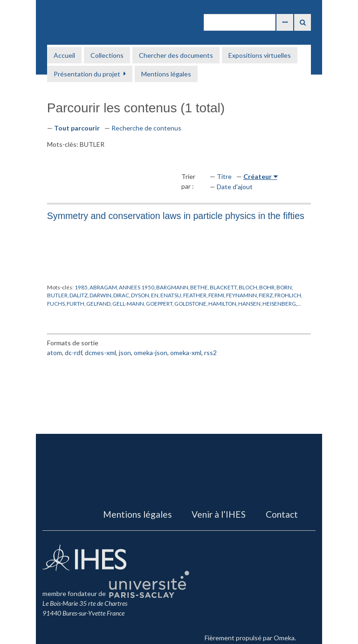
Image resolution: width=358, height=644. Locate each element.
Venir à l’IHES (219, 514)
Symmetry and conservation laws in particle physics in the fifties (176, 216)
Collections (107, 55)
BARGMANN (172, 287)
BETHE (199, 287)
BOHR (267, 287)
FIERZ (266, 295)
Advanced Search (285, 22)
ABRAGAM (103, 287)
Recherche (303, 22)
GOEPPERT (159, 303)
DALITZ (79, 295)
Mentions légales (166, 74)
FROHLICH (288, 295)
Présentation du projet (87, 74)
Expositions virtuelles (260, 55)
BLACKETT (223, 287)
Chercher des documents (176, 55)
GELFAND (98, 303)
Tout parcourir (77, 128)
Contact (282, 514)
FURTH (76, 303)
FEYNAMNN (241, 295)
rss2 (210, 353)
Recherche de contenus (146, 128)
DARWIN (100, 295)
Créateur (258, 176)
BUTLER (57, 295)
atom (55, 353)
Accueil (64, 55)
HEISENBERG (279, 303)
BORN (284, 287)
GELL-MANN (128, 303)
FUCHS (56, 303)
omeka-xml (186, 353)
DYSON (140, 295)
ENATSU (171, 295)
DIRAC (121, 295)
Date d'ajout (235, 187)
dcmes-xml (100, 353)
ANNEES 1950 (137, 287)
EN (155, 295)
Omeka (284, 638)
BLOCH (248, 287)
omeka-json (151, 353)
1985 (81, 287)
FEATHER (195, 295)
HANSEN (249, 303)
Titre (224, 176)
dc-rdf (73, 353)
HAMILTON (222, 303)
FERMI (216, 295)
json (125, 353)
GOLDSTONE (190, 303)
